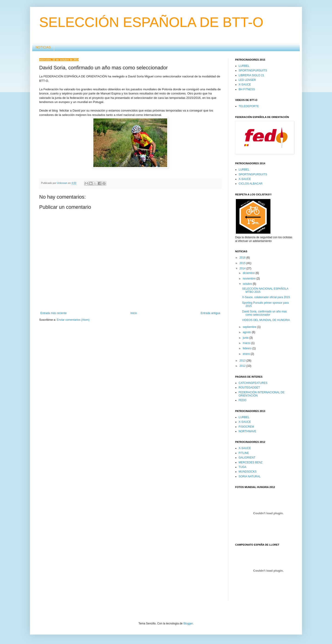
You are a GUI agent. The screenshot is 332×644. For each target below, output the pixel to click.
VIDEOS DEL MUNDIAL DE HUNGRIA (266, 320)
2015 (243, 263)
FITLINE (244, 453)
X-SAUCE (245, 85)
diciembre (249, 273)
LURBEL (244, 66)
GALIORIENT (247, 458)
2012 (243, 366)
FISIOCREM (246, 427)
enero (247, 354)
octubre (248, 284)
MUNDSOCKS (248, 472)
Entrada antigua (210, 313)
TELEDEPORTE (249, 106)
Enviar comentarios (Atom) (73, 320)
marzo (247, 343)
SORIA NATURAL (250, 476)
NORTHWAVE (247, 431)
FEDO (242, 400)
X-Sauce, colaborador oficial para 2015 (266, 297)
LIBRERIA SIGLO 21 (251, 75)
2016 (243, 258)
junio (246, 338)
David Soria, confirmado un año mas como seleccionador (264, 313)
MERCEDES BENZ (250, 462)
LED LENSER (247, 80)
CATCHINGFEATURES (253, 383)
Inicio (134, 313)
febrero (248, 348)
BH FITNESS (247, 89)
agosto (247, 332)
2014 (243, 268)
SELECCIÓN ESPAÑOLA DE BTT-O (151, 22)
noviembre (250, 279)
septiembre (250, 327)
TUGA (242, 467)
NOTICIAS (43, 47)
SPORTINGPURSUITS (253, 71)
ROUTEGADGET (249, 388)
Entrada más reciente (53, 313)
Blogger (188, 623)
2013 (243, 361)
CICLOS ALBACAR (250, 184)
